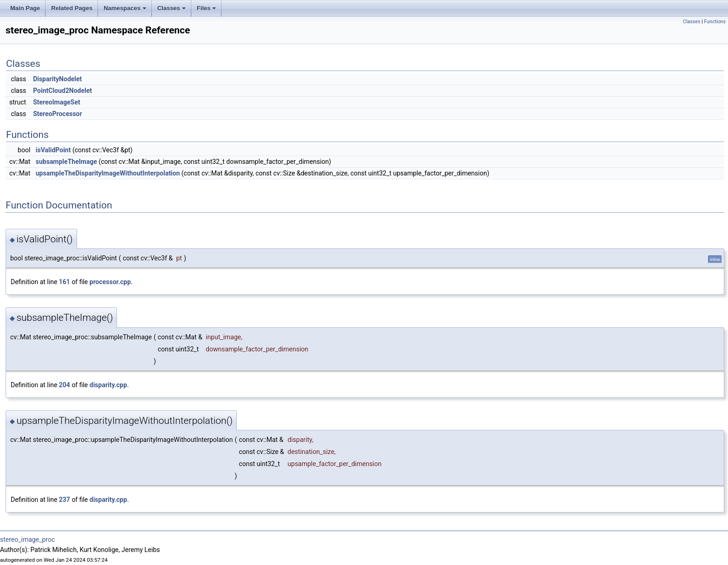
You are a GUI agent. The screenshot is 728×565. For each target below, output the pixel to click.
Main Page (25, 8)
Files (207, 8)
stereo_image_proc (27, 539)
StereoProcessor (58, 114)
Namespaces (125, 8)
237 (65, 500)
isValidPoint (53, 150)
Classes (172, 8)
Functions (715, 22)
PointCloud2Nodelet (62, 91)
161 (65, 282)
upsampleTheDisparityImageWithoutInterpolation (108, 173)
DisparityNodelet (57, 79)
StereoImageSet (57, 102)
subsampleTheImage (66, 162)
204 (65, 385)
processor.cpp (110, 282)
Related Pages (72, 8)
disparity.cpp (108, 385)
